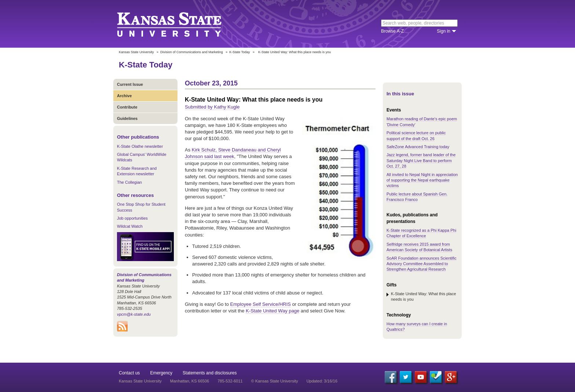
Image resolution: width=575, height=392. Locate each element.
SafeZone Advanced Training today (418, 147)
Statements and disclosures (210, 373)
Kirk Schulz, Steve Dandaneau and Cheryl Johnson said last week (233, 153)
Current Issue (130, 84)
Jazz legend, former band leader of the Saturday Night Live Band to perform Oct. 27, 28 (421, 160)
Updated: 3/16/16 (322, 381)
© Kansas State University (275, 381)
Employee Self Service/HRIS (261, 304)
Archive (124, 96)
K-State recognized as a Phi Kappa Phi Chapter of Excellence (421, 233)
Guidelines (127, 118)
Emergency (161, 373)
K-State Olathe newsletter (140, 146)
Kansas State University (178, 24)
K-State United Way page (272, 311)
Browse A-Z (392, 31)
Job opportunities (132, 218)
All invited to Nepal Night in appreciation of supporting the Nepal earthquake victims (422, 180)
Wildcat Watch (130, 226)
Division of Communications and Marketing (192, 52)
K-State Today (239, 52)
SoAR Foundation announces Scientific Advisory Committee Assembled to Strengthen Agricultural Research (422, 264)
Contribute (127, 107)
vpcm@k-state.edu (134, 314)
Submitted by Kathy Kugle (212, 107)
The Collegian (129, 182)
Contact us (129, 373)
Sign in (444, 31)
